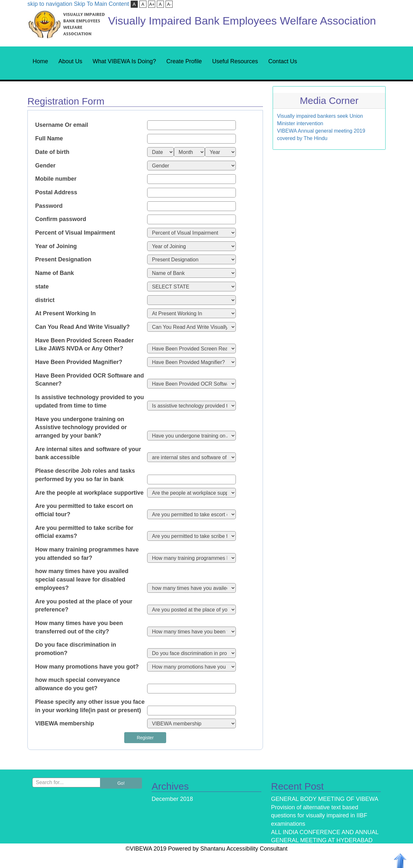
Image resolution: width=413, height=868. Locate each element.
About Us (70, 61)
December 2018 (172, 799)
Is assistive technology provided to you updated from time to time (90, 401)
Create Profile (184, 61)
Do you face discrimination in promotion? (76, 649)
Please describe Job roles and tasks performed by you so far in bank (85, 475)
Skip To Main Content (101, 4)
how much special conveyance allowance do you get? (78, 684)
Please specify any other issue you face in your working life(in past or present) (90, 706)
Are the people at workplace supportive (89, 493)
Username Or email (62, 125)
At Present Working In (65, 313)
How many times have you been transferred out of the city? (79, 627)
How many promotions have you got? (87, 667)
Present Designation (63, 259)
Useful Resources (235, 61)
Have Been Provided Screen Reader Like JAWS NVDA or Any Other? (84, 345)
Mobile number (56, 179)
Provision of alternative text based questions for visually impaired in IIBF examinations (319, 816)
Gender (45, 166)
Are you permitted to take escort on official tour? (84, 510)
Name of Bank (55, 273)
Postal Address (56, 192)
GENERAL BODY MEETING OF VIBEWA (325, 799)
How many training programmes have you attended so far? (87, 554)
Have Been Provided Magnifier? (79, 362)
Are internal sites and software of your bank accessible (88, 453)
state (42, 287)
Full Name (49, 138)
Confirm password (61, 219)
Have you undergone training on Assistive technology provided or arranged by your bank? (81, 427)
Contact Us (283, 61)
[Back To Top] (400, 860)
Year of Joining (56, 246)
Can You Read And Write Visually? (82, 327)
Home (40, 61)
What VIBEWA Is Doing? (124, 61)
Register (145, 738)
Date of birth (52, 152)
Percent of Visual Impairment (75, 233)
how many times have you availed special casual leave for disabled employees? (82, 579)
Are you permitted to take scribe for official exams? (84, 532)
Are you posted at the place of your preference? (84, 606)
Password (49, 206)
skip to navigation (50, 4)
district (45, 300)
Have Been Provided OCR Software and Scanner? (90, 380)
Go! (121, 783)
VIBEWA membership (65, 723)
